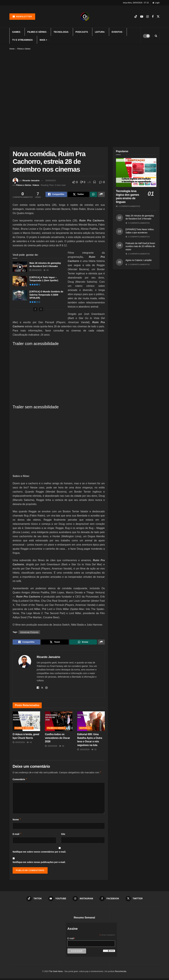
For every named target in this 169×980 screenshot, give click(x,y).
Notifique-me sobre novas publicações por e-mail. (39, 864)
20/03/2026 (19, 744)
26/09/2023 (51, 180)
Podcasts (82, 32)
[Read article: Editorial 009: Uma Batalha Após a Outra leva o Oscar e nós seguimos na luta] (91, 723)
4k (46, 271)
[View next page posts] (41, 310)
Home (12, 49)
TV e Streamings (22, 40)
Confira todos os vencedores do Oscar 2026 (57, 739)
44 (29, 744)
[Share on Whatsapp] (93, 195)
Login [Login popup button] (156, 3)
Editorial (85, 729)
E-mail (17, 835)
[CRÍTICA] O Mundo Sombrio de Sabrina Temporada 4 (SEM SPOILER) (46, 295)
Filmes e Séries (37, 32)
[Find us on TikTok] (136, 17)
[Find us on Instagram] (148, 17)
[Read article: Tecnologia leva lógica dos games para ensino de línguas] (136, 173)
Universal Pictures (29, 633)
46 (62, 747)
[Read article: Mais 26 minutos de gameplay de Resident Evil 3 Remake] (20, 267)
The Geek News (56, 973)
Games (16, 32)
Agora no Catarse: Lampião (139, 260)
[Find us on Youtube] (142, 17)
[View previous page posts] (35, 310)
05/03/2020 (35, 271)
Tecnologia (61, 32)
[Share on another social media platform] (101, 195)
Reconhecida (121, 973)
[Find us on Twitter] (158, 17)
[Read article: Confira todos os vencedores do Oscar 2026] (59, 723)
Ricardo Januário (31, 180)
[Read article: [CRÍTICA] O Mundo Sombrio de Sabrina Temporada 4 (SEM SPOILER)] (20, 296)
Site (63, 835)
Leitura (100, 32)
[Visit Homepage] (85, 17)
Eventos (117, 32)
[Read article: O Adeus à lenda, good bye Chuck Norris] (26, 723)
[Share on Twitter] (78, 195)
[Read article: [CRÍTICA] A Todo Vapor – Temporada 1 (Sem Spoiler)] (20, 282)
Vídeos (36, 185)
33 (94, 751)
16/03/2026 (51, 747)
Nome (17, 821)
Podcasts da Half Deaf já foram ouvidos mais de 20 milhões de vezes (140, 246)
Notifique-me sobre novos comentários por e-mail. (39, 853)
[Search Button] (156, 36)
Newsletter (22, 17)
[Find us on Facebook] (153, 17)
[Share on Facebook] (56, 195)
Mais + (43, 40)
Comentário (20, 781)
